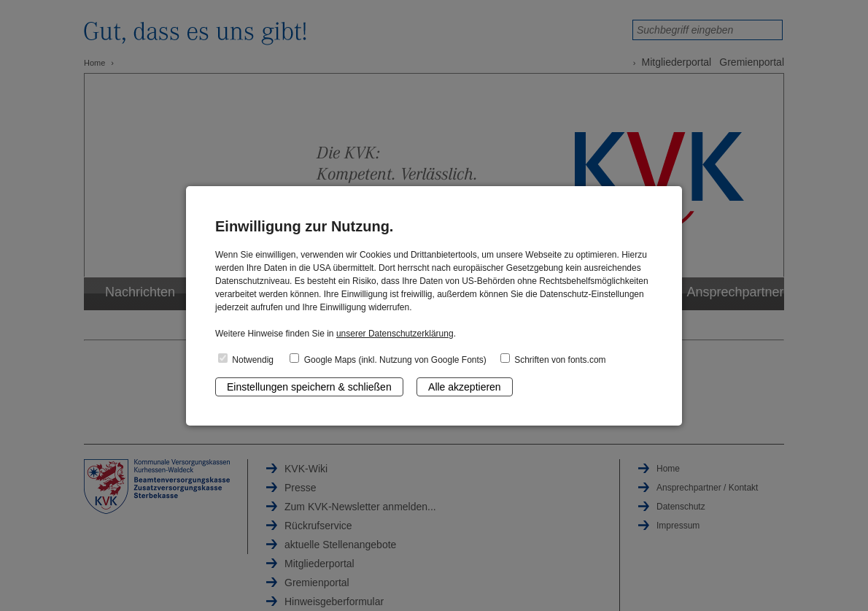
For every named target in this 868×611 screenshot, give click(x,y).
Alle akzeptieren (465, 387)
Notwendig (246, 359)
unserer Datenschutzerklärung (395, 334)
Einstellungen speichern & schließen (309, 387)
